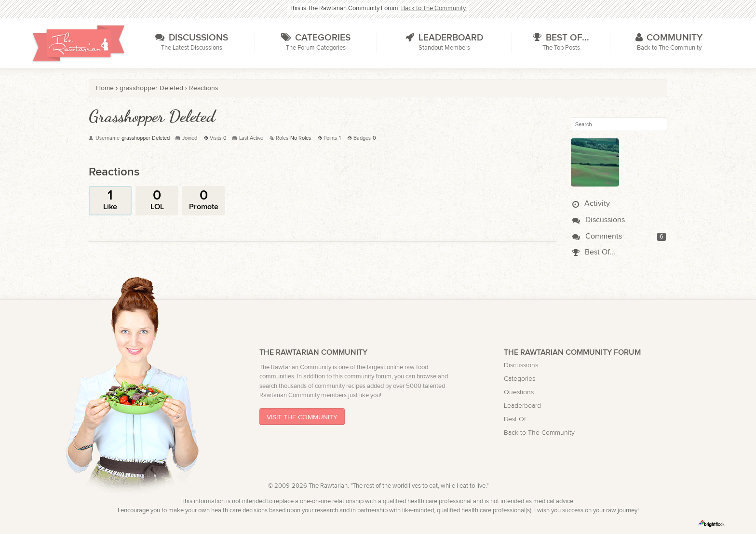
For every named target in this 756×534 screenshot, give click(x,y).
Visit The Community (302, 417)
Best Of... (594, 252)
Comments (597, 236)
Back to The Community (539, 433)
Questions (519, 392)
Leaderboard (522, 406)
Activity (591, 204)
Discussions (599, 220)
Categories (520, 379)
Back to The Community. (434, 8)
